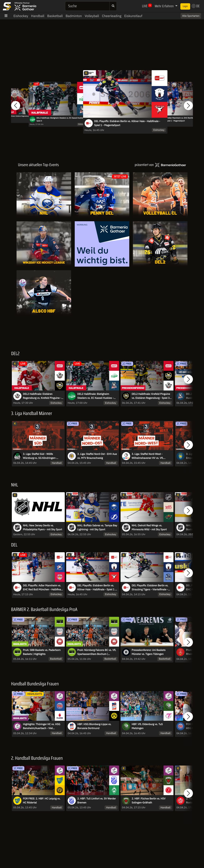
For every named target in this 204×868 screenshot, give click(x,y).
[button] (16, 105)
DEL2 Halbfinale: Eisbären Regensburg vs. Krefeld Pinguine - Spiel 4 (24, 117)
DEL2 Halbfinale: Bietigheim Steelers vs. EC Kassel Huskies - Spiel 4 (61, 119)
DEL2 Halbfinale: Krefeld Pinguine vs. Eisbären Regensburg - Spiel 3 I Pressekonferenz (151, 396)
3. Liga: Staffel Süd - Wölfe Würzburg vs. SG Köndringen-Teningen (40, 456)
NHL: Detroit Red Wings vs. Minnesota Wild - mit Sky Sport (149, 527)
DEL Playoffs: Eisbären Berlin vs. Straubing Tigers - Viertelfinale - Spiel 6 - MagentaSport (150, 588)
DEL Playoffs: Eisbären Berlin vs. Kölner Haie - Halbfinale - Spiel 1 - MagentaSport (127, 123)
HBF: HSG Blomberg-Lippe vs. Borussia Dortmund (94, 726)
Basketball (55, 16)
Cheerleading (112, 16)
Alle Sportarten (191, 16)
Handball (38, 16)
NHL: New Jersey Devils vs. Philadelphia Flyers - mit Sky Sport (42, 527)
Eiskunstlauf (133, 16)
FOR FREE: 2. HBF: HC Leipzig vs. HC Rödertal (42, 801)
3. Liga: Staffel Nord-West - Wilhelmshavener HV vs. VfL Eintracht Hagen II (148, 456)
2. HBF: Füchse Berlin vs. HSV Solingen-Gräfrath (149, 801)
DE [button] (196, 6)
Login (185, 6)
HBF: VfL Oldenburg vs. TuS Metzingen (147, 726)
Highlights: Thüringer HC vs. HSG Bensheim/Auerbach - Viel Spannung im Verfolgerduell (42, 726)
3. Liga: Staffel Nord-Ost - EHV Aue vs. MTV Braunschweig (97, 456)
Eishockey (21, 16)
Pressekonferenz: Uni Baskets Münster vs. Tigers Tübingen (149, 652)
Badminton (74, 16)
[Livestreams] (102, 293)
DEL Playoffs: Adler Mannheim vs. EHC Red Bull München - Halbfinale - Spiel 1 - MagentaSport (43, 588)
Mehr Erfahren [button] (165, 6)
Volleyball (92, 16)
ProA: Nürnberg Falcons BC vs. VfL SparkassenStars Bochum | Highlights (97, 652)
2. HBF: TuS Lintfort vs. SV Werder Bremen (97, 801)
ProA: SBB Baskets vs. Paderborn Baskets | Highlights (42, 652)
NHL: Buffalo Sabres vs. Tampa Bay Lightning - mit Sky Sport (97, 527)
